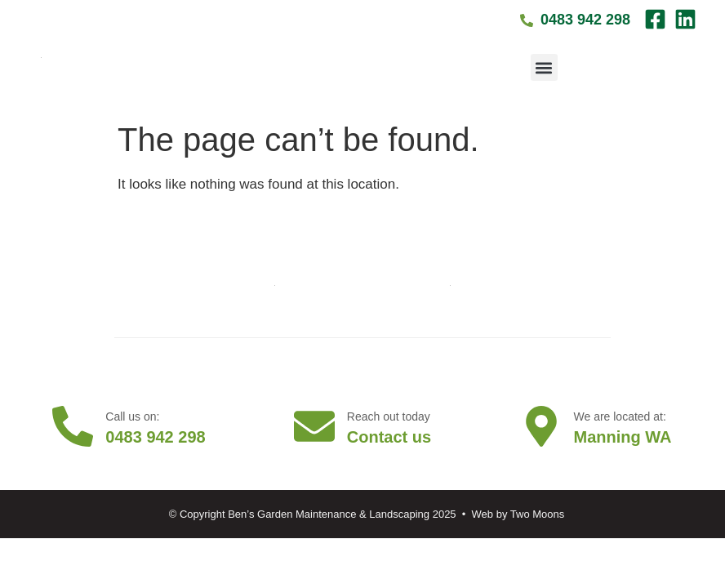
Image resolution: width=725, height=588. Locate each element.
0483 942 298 (155, 437)
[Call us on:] (73, 426)
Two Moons (537, 514)
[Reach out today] (314, 426)
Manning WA (623, 437)
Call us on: (132, 416)
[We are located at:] (541, 426)
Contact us (389, 437)
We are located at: (620, 416)
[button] (544, 67)
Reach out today (389, 416)
